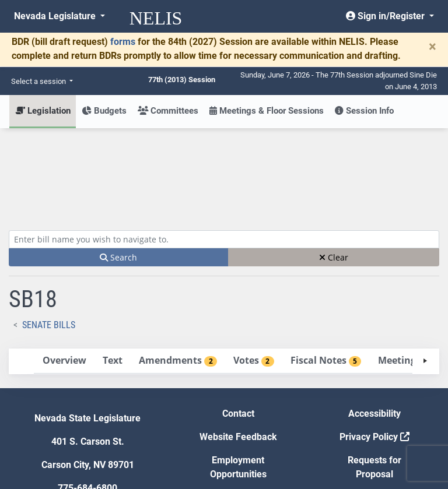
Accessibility (374, 328)
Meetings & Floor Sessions (267, 111)
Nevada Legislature (56, 16)
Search (118, 172)
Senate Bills (49, 239)
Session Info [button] (364, 111)
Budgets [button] (104, 111)
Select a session (39, 81)
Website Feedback (238, 351)
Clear (334, 172)
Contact (238, 328)
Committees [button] (168, 111)
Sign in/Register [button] (386, 16)
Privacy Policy (374, 351)
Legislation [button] (43, 111)
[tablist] (224, 276)
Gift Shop (238, 412)
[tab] (64, 275)
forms (123, 42)
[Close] (433, 47)
